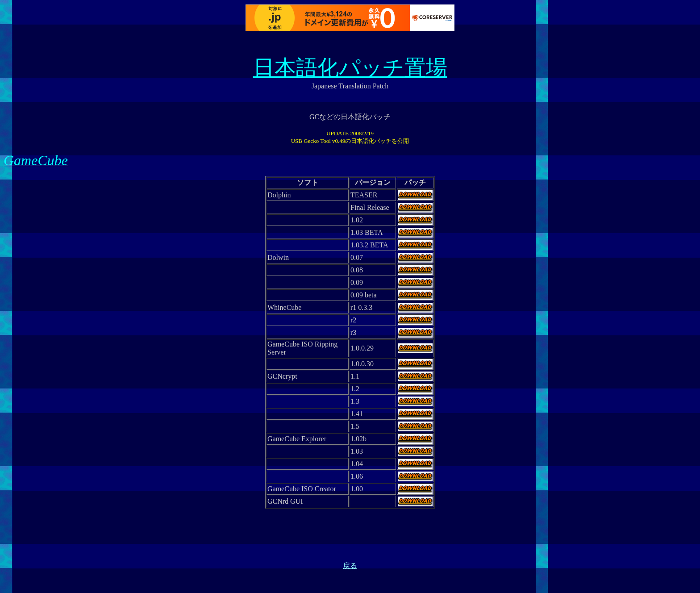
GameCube (36, 160)
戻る (350, 566)
